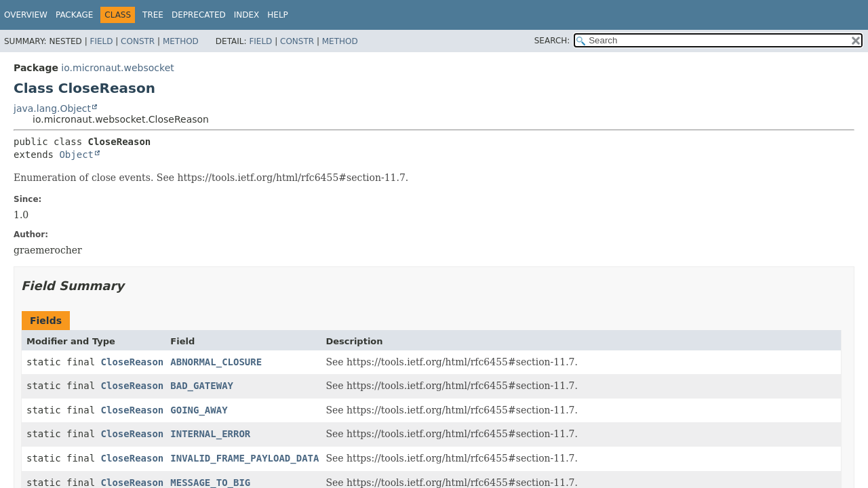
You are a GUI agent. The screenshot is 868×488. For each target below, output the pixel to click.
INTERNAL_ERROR (210, 434)
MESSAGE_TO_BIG (210, 483)
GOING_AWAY (199, 410)
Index (247, 15)
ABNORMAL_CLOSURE (216, 362)
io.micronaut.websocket (117, 68)
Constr (138, 41)
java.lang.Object (52, 108)
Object (76, 155)
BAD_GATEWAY (202, 386)
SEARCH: (552, 41)
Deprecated (199, 15)
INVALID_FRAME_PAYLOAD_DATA (244, 458)
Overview (26, 15)
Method (181, 41)
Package (74, 15)
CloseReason (133, 362)
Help (278, 15)
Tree (153, 15)
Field (101, 41)
